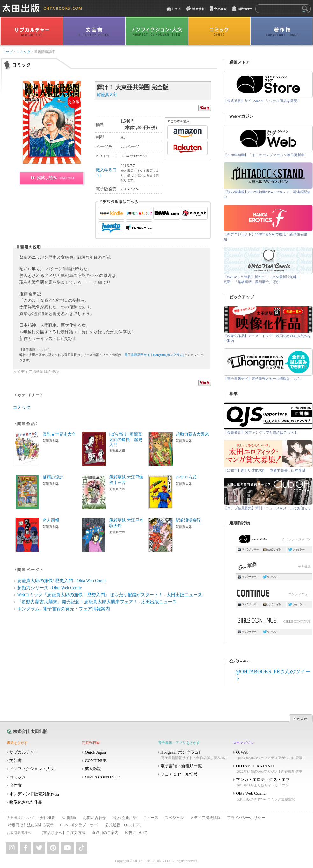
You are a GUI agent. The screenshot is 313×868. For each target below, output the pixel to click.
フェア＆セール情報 (179, 774)
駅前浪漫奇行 (188, 520)
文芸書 (15, 760)
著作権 (15, 785)
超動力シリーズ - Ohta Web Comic (50, 588)
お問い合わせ (95, 818)
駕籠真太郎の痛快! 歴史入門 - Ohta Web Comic (62, 581)
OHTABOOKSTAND (271, 769)
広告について (136, 833)
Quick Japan (95, 752)
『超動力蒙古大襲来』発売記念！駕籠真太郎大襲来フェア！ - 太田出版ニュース (97, 602)
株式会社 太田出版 (30, 731)
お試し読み (56, 178)
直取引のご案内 (105, 833)
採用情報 (69, 818)
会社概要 (47, 818)
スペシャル (174, 818)
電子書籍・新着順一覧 (181, 766)
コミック (23, 52)
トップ (7, 52)
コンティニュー (274, 595)
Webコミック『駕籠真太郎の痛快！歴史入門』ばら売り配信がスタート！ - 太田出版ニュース (110, 595)
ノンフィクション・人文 (32, 769)
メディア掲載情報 (205, 818)
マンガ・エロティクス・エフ (271, 782)
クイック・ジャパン (274, 540)
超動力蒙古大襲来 (192, 434)
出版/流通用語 (124, 818)
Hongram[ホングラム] (195, 755)
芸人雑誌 (274, 567)
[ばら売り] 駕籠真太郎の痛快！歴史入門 (126, 440)
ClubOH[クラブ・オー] (79, 825)
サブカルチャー (24, 752)
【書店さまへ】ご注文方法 (62, 833)
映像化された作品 (26, 802)
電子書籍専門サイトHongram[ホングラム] (154, 355)
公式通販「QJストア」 (124, 825)
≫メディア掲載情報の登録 (36, 372)
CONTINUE (96, 760)
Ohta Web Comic (271, 796)
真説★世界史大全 (59, 434)
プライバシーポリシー (246, 818)
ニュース (151, 818)
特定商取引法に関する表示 (31, 825)
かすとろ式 (186, 477)
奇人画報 (51, 520)
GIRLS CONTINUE (274, 622)
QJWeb (271, 755)
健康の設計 (53, 477)
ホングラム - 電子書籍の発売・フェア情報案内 (64, 609)
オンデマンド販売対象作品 (34, 794)
